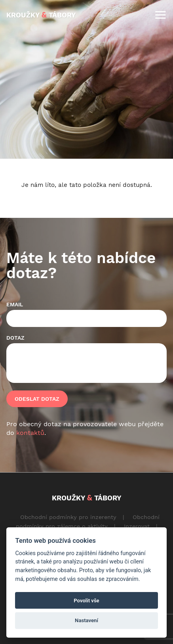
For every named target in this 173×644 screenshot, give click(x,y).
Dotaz (15, 338)
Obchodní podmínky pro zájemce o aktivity (88, 522)
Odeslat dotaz (37, 399)
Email (15, 304)
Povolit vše (86, 601)
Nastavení (86, 620)
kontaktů (30, 433)
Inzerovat (137, 526)
